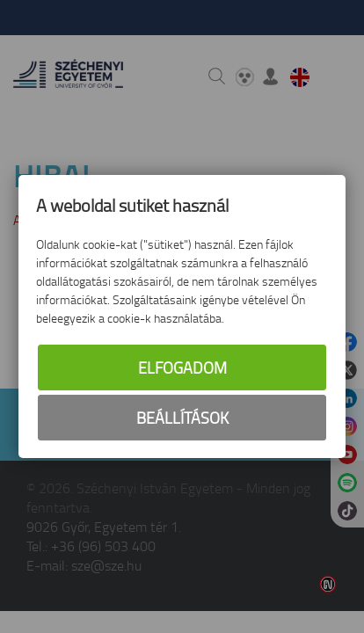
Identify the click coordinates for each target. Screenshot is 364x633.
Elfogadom (182, 367)
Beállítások (182, 418)
